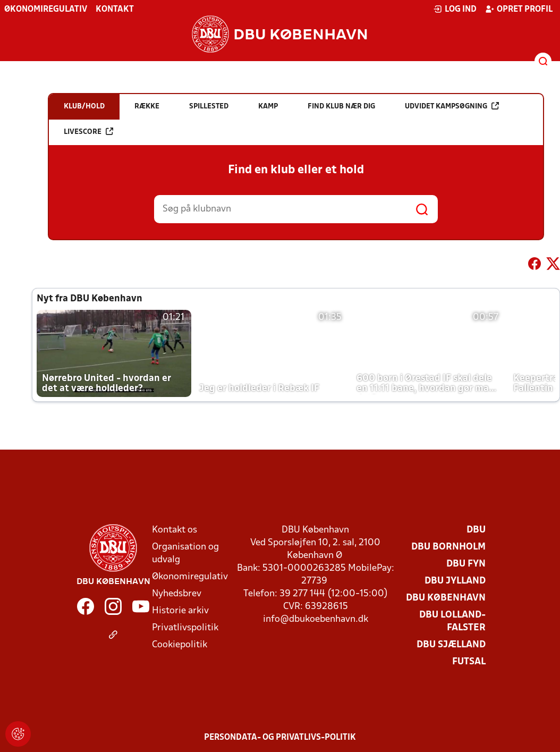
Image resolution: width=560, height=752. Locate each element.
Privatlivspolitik (185, 628)
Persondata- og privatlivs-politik (280, 738)
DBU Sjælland (451, 645)
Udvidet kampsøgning (452, 106)
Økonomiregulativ (46, 10)
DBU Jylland (455, 581)
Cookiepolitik (180, 645)
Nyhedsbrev (177, 594)
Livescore (88, 132)
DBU (476, 530)
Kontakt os (175, 530)
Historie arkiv (180, 611)
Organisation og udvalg (185, 554)
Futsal (469, 662)
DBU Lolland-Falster (452, 622)
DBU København (446, 598)
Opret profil (519, 9)
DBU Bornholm (448, 547)
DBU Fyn (466, 564)
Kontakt (115, 10)
